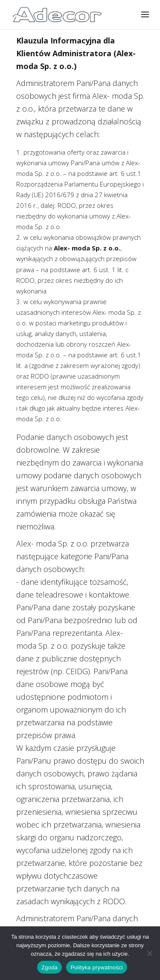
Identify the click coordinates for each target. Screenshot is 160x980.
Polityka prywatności (97, 967)
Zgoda (49, 967)
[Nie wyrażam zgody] (149, 953)
